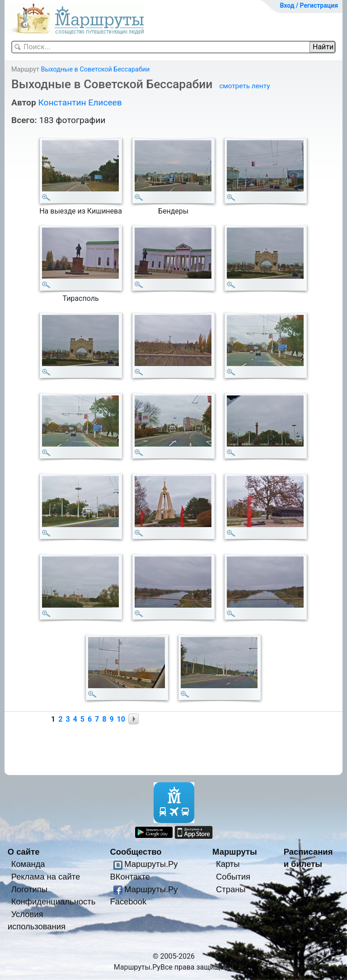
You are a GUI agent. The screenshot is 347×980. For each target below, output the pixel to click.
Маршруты (235, 852)
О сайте (24, 852)
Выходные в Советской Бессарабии (95, 69)
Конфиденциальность (54, 902)
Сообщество (136, 852)
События (233, 877)
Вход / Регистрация (309, 5)
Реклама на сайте (46, 877)
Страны (231, 889)
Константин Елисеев (80, 102)
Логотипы (29, 889)
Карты (228, 864)
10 (121, 719)
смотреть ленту (244, 86)
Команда (28, 864)
